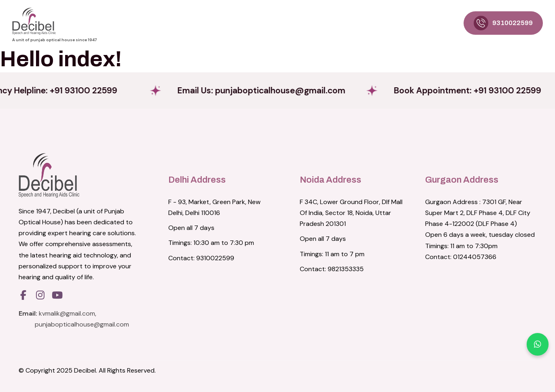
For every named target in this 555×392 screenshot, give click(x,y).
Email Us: (276, 90)
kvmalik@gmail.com (67, 313)
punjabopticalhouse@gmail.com (82, 324)
